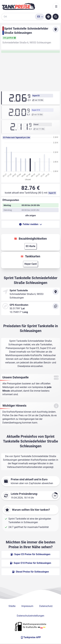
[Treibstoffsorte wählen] (40, 17)
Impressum (27, 606)
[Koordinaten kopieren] (56, 306)
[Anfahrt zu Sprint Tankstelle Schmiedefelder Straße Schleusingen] (56, 29)
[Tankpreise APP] (30, 637)
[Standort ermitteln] (48, 17)
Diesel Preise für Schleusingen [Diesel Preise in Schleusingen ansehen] (31, 572)
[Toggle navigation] (56, 6)
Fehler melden (31, 224)
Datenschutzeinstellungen (30, 616)
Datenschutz (46, 606)
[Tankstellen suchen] (56, 17)
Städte (12, 606)
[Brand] (18, 6)
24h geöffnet (9, 38)
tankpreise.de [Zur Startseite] (39, 387)
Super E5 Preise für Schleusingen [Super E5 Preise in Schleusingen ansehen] (30, 554)
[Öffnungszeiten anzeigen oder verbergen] (30, 215)
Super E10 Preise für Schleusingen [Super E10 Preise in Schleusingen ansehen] (31, 563)
